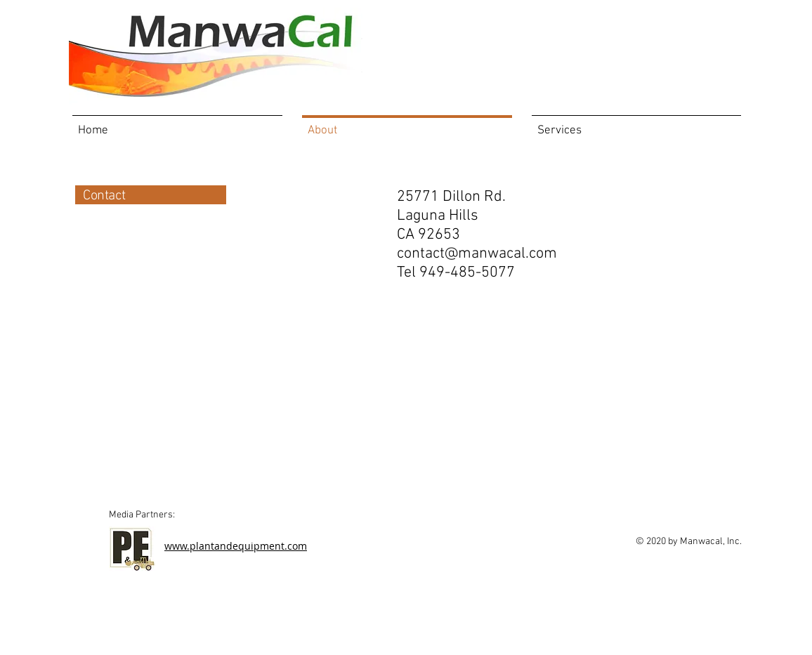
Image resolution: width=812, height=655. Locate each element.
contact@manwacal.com (477, 254)
